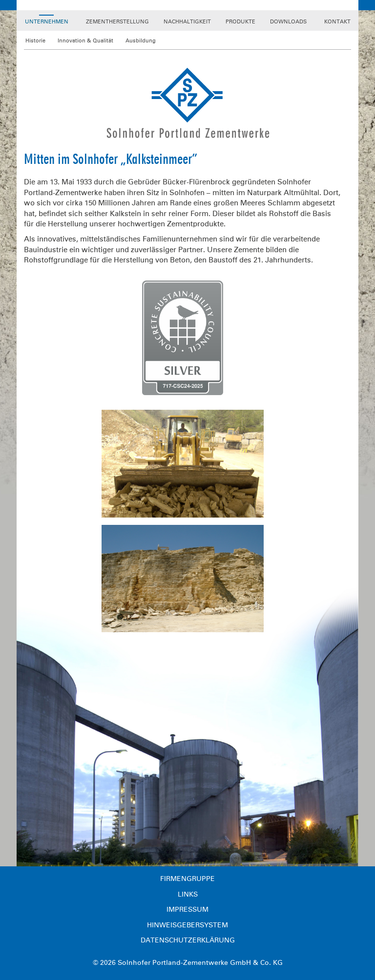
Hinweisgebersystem (187, 925)
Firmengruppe (187, 879)
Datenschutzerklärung (188, 940)
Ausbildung (141, 41)
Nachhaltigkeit (187, 22)
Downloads (288, 22)
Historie (35, 41)
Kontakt (337, 22)
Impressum (187, 910)
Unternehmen (47, 22)
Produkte (240, 22)
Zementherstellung (117, 22)
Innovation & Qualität (85, 41)
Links (188, 894)
